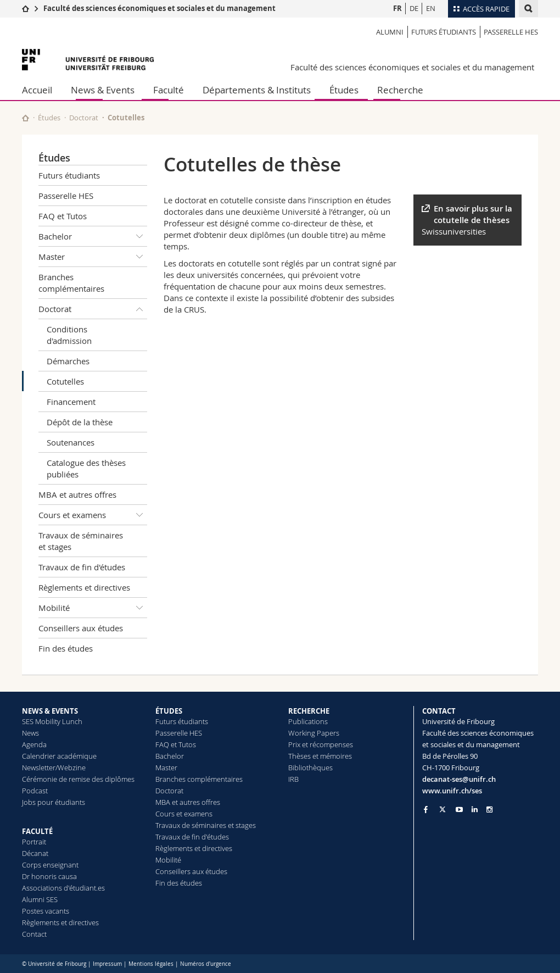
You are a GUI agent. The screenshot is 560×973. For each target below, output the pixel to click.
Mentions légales (151, 964)
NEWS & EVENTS (50, 711)
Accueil (37, 90)
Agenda (34, 744)
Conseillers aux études (81, 628)
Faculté (169, 90)
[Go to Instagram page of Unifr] (489, 810)
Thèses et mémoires (320, 756)
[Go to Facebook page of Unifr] (426, 809)
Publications (308, 721)
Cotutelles (65, 381)
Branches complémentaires (71, 283)
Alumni (390, 32)
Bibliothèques (310, 768)
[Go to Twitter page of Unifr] (443, 809)
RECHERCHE (309, 711)
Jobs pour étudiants (54, 802)
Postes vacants (46, 911)
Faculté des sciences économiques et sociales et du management (159, 8)
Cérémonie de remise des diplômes (78, 779)
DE (414, 8)
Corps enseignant (50, 865)
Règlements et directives (84, 587)
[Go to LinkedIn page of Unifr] (475, 810)
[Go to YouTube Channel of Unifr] (459, 810)
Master (93, 257)
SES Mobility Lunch (52, 721)
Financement (71, 402)
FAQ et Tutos (63, 216)
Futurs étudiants (444, 32)
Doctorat (84, 118)
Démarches (68, 361)
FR (397, 8)
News (30, 733)
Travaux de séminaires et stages (81, 541)
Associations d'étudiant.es (63, 888)
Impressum (107, 964)
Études (344, 90)
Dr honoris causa (49, 876)
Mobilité (93, 608)
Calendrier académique (59, 756)
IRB (293, 779)
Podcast (35, 791)
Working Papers (314, 733)
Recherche (400, 90)
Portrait (34, 842)
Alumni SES (40, 899)
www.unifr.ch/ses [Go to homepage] (452, 791)
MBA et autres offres (77, 494)
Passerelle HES (511, 32)
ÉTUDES (169, 711)
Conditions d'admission (69, 335)
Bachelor (93, 236)
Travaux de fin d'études (82, 567)
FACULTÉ (37, 831)
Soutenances (71, 442)
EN (431, 8)
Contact (34, 934)
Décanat (35, 853)
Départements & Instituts (257, 90)
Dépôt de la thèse (80, 422)
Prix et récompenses (321, 744)
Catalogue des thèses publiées (86, 468)
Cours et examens (93, 515)
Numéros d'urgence (206, 964)
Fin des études (66, 648)
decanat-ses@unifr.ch (459, 779)
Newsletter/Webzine (54, 768)
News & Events (103, 90)
